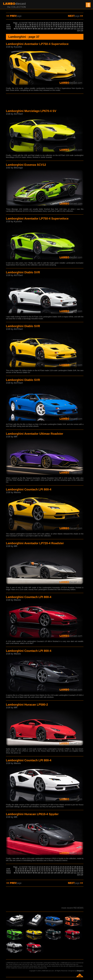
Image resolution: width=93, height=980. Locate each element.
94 (24, 29)
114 (78, 31)
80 (61, 27)
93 (22, 29)
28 (75, 23)
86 (75, 27)
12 (37, 23)
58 (77, 25)
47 (51, 25)
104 (52, 29)
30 (80, 23)
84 (70, 27)
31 (82, 23)
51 (61, 25)
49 (56, 25)
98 (34, 29)
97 (31, 29)
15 (44, 23)
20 (56, 23)
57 (75, 25)
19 (54, 23)
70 (37, 27)
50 (59, 25)
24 (66, 23)
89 (82, 27)
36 (26, 25)
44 (44, 25)
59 (80, 25)
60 (82, 25)
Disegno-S (80, 971)
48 (54, 25)
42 (40, 25)
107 (62, 29)
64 (23, 27)
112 (78, 29)
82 (66, 27)
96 (29, 29)
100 (39, 29)
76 (51, 27)
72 (42, 27)
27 (73, 23)
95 (27, 29)
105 (55, 29)
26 (70, 23)
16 (47, 23)
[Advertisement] (45, 102)
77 (54, 27)
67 (30, 27)
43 (42, 25)
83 (68, 27)
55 (70, 25)
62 (19, 27)
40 (35, 25)
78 (56, 27)
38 (30, 25)
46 (49, 25)
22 (61, 23)
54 (68, 25)
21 (59, 23)
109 (68, 29)
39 (33, 25)
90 (15, 29)
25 (68, 23)
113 (82, 29)
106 (59, 29)
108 (65, 29)
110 (72, 29)
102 (45, 29)
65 (26, 27)
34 (21, 25)
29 (77, 23)
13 (40, 23)
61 (16, 27)
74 (47, 27)
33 (19, 25)
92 (19, 29)
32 (16, 25)
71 (40, 27)
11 (35, 23)
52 (63, 25)
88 (80, 27)
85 (73, 27)
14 (42, 23)
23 (63, 23)
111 (75, 29)
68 (33, 27)
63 (21, 27)
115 (82, 31)
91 (17, 29)
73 (44, 27)
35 (23, 25)
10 (33, 23)
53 (66, 25)
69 (35, 27)
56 (73, 25)
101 (42, 29)
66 (28, 27)
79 (59, 27)
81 (63, 27)
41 (37, 25)
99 (36, 29)
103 (49, 29)
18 (51, 23)
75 (49, 27)
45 (47, 25)
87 (77, 27)
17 (49, 23)
